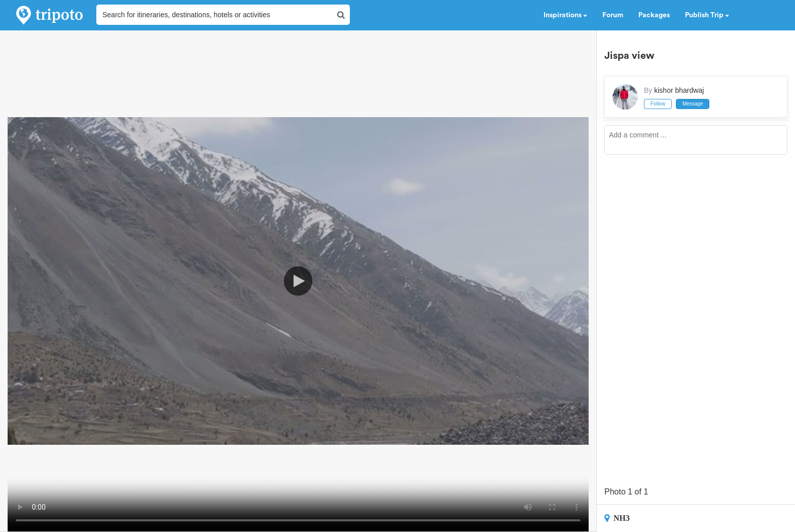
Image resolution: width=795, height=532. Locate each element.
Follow (658, 104)
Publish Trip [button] (707, 15)
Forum (613, 15)
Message (693, 104)
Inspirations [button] (565, 15)
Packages (654, 15)
